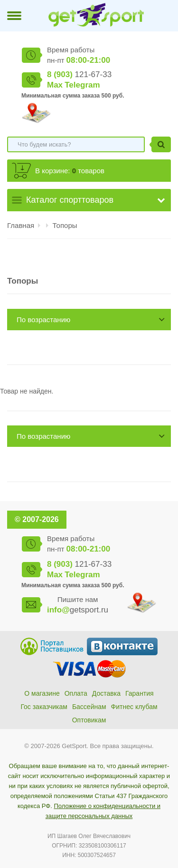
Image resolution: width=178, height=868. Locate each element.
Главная (21, 225)
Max (55, 85)
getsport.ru (78, 610)
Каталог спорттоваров (70, 200)
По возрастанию (43, 320)
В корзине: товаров (70, 171)
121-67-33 (79, 74)
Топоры (65, 225)
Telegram (82, 85)
